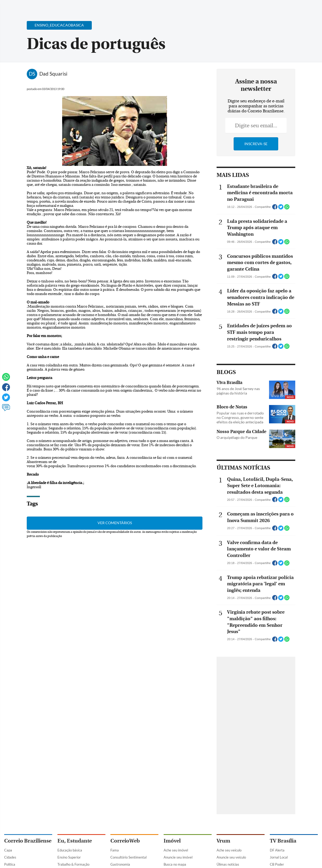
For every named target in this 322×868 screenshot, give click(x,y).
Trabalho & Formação (73, 864)
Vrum (223, 841)
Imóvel (172, 841)
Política (10, 864)
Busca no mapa (175, 864)
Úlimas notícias (228, 864)
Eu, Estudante (75, 841)
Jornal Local (279, 857)
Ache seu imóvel (176, 850)
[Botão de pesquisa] (29, 7)
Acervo (130, 7)
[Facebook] (284, 9)
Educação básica (70, 850)
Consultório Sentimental (128, 857)
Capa (8, 850)
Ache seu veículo (229, 850)
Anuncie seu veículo (231, 857)
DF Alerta (277, 850)
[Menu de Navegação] (14, 7)
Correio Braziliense (28, 841)
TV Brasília (283, 841)
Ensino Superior (69, 857)
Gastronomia (120, 864)
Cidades (10, 857)
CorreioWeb (125, 841)
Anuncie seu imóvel (178, 857)
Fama (115, 850)
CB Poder (277, 864)
